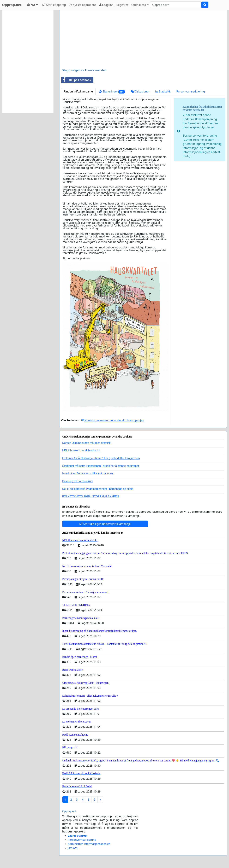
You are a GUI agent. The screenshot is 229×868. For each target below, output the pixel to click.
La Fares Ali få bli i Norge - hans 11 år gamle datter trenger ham (101, 458)
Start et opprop (54, 5)
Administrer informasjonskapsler (89, 844)
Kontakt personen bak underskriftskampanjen (113, 420)
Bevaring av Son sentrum (78, 481)
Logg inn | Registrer (114, 5)
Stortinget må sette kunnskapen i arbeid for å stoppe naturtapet (101, 466)
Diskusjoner (140, 91)
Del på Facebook (76, 80)
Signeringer (112, 92)
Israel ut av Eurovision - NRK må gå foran (88, 473)
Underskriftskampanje (78, 91)
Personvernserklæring (191, 91)
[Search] (176, 5)
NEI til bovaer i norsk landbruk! (81, 450)
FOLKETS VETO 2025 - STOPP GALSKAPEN (91, 496)
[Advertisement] (143, 39)
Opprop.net (12, 5)
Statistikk (163, 91)
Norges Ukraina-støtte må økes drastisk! (87, 443)
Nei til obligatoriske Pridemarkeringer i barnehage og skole (98, 489)
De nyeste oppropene (82, 5)
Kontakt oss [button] (139, 5)
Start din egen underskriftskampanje (105, 524)
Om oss (73, 848)
